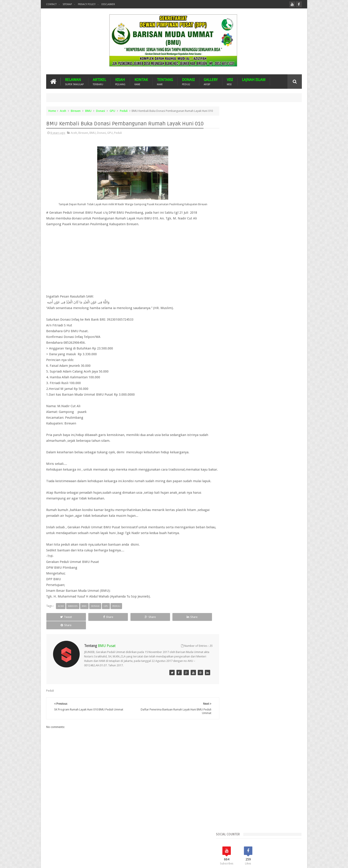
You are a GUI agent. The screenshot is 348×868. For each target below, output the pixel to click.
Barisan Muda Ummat (88, 861)
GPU (112, 111)
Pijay (229, 382)
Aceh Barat (244, 315)
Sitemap (67, 4)
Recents (238, 258)
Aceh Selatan (235, 322)
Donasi (101, 111)
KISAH (120, 82)
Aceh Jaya (279, 315)
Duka (292, 352)
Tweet (62, 627)
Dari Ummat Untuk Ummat (243, 352)
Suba (240, 382)
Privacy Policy (87, 4)
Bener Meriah (235, 345)
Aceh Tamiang (256, 322)
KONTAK (141, 82)
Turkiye (251, 382)
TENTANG (165, 82)
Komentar (289, 258)
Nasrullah (296, 861)
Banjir (275, 337)
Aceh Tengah (277, 322)
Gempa (231, 360)
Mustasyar (233, 375)
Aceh (63, 111)
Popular (263, 258)
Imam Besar (268, 360)
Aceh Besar (262, 315)
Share (96, 627)
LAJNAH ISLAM (254, 80)
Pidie (288, 375)
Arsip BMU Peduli (238, 337)
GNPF (243, 360)
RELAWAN (74, 82)
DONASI (188, 82)
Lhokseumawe (236, 367)
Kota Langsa (288, 360)
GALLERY (211, 82)
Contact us (291, 848)
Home (52, 111)
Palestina (264, 375)
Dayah (268, 352)
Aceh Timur (234, 330)
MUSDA (269, 367)
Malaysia (254, 367)
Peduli (124, 111)
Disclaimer (108, 4)
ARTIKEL (99, 82)
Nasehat (249, 375)
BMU (88, 111)
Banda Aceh (260, 337)
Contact (51, 4)
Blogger (271, 861)
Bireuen (76, 111)
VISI (230, 82)
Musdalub (284, 367)
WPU (263, 382)
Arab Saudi (270, 330)
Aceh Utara (252, 330)
